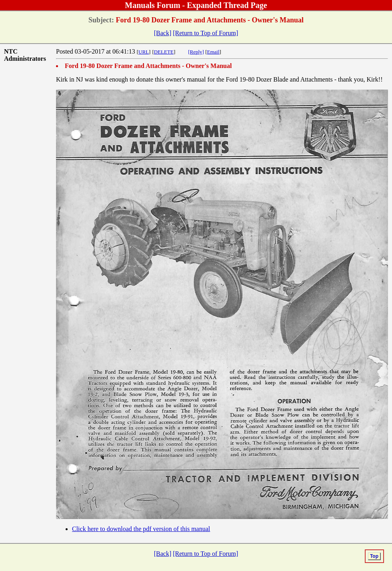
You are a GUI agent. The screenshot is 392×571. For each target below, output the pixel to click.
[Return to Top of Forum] (205, 33)
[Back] (163, 33)
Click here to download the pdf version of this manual (141, 529)
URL (144, 52)
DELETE (164, 52)
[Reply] (196, 52)
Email (213, 52)
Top (374, 556)
